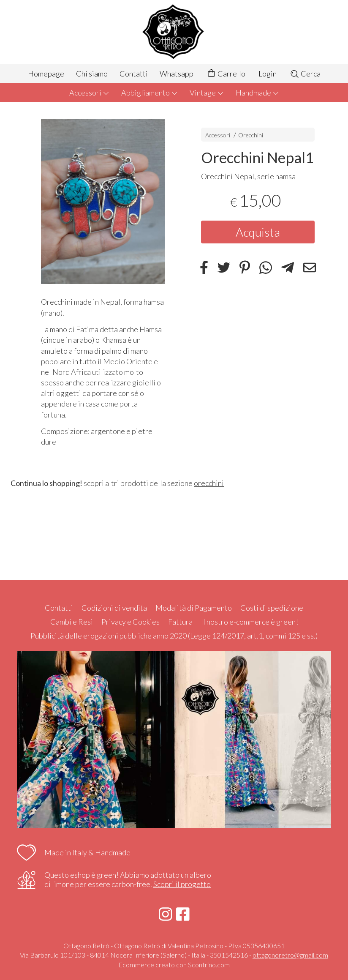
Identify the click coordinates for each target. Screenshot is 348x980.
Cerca (305, 74)
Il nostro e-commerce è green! (250, 622)
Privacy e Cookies (130, 622)
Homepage (46, 74)
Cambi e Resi (72, 622)
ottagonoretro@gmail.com (290, 955)
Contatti (134, 74)
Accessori (89, 93)
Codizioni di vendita (114, 608)
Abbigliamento (150, 93)
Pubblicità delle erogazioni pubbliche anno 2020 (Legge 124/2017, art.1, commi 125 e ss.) (174, 636)
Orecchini (251, 135)
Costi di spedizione (272, 608)
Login (268, 74)
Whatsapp (177, 74)
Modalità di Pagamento (194, 608)
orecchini (209, 483)
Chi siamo (92, 74)
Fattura (180, 622)
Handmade (257, 93)
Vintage (207, 93)
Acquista (258, 232)
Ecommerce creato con (174, 965)
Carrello (226, 74)
